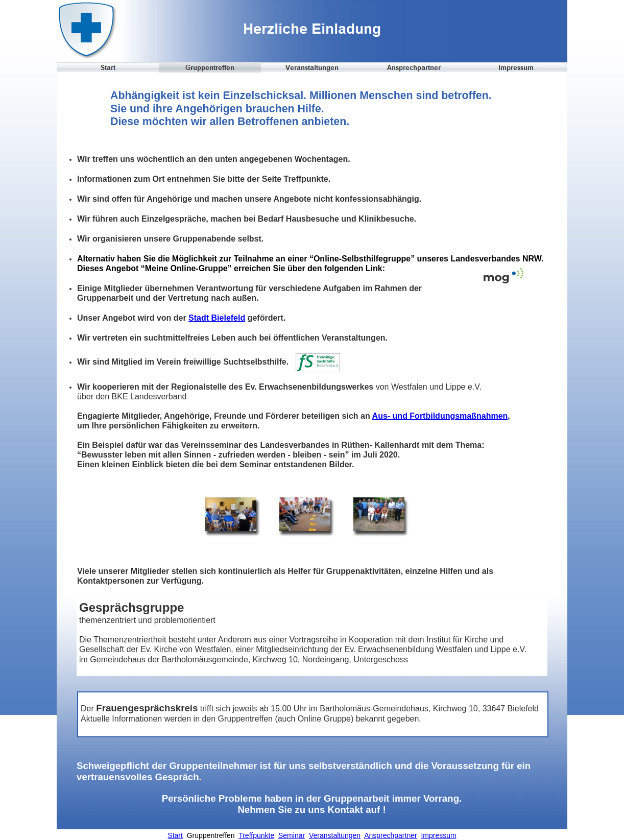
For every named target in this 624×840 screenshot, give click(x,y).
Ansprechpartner (391, 835)
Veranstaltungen (335, 835)
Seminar (292, 835)
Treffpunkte (256, 835)
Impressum (438, 835)
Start (175, 835)
